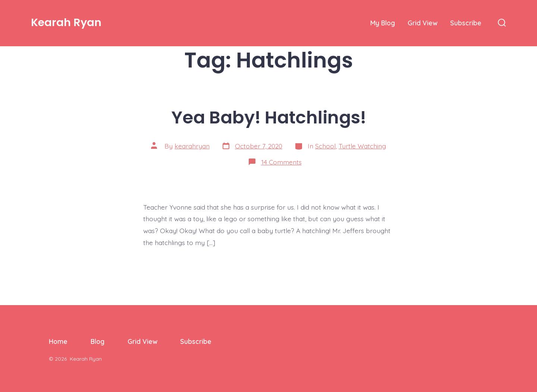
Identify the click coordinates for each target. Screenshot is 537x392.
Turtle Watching (362, 146)
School (325, 146)
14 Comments (281, 162)
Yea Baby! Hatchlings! (269, 117)
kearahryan (192, 146)
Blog (98, 341)
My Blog (383, 23)
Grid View (423, 23)
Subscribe (466, 23)
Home (58, 341)
